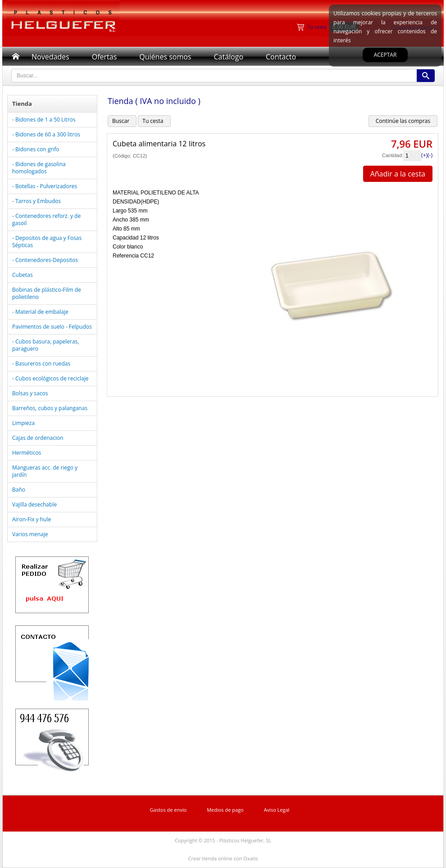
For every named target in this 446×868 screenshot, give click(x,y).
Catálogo (228, 57)
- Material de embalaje (40, 312)
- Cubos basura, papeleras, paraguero (46, 345)
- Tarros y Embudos (36, 201)
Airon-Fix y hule (32, 519)
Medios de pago (225, 810)
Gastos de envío (168, 810)
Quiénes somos (165, 57)
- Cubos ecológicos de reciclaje (50, 378)
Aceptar (385, 55)
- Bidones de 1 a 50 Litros (44, 120)
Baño (19, 490)
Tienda (22, 104)
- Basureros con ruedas (41, 364)
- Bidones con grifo (36, 149)
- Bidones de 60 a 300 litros (46, 134)
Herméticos (27, 453)
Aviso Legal (277, 810)
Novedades (50, 57)
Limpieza (23, 423)
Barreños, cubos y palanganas (50, 408)
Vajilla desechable (34, 504)
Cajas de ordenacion (38, 438)
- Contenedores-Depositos (45, 260)
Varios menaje (30, 534)
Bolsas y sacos (30, 393)
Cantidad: (393, 155)
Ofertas (105, 57)
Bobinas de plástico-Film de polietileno (47, 293)
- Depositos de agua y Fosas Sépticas (47, 242)
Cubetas (23, 275)
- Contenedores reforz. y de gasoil (46, 219)
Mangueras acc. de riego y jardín (45, 471)
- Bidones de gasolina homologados (39, 168)
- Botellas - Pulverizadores (45, 186)
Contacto (281, 57)
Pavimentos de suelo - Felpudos (52, 327)
